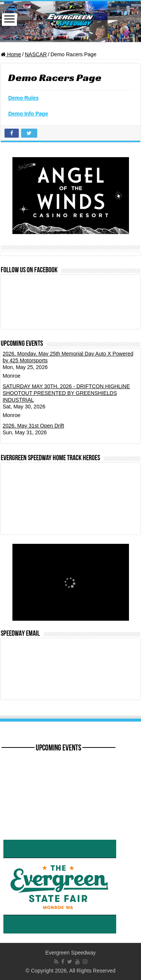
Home (11, 54)
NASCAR (36, 54)
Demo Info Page (28, 114)
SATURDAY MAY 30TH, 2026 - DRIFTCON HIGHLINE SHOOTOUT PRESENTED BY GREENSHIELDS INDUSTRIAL (66, 393)
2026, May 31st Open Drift (33, 426)
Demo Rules (23, 98)
